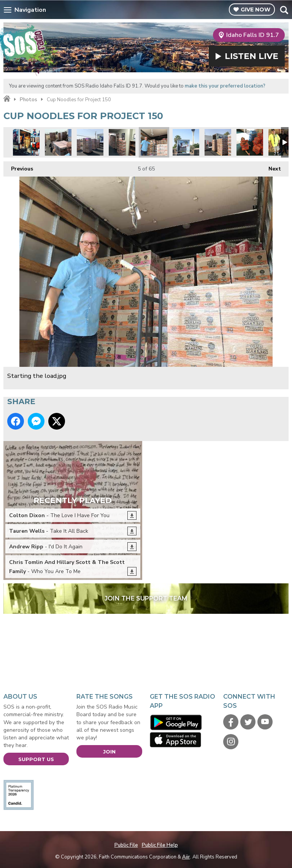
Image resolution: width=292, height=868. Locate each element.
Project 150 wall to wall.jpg (122, 142)
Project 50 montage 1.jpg (26, 142)
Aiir (186, 857)
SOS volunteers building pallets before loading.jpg (90, 142)
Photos (29, 100)
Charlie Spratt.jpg (250, 142)
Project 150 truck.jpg (186, 142)
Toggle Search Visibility (284, 10)
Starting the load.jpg (154, 142)
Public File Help (160, 845)
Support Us (36, 759)
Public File (126, 845)
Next (271, 167)
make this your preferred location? (225, 86)
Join (109, 752)
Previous (18, 167)
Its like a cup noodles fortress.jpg (218, 142)
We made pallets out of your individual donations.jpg (58, 142)
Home (7, 99)
